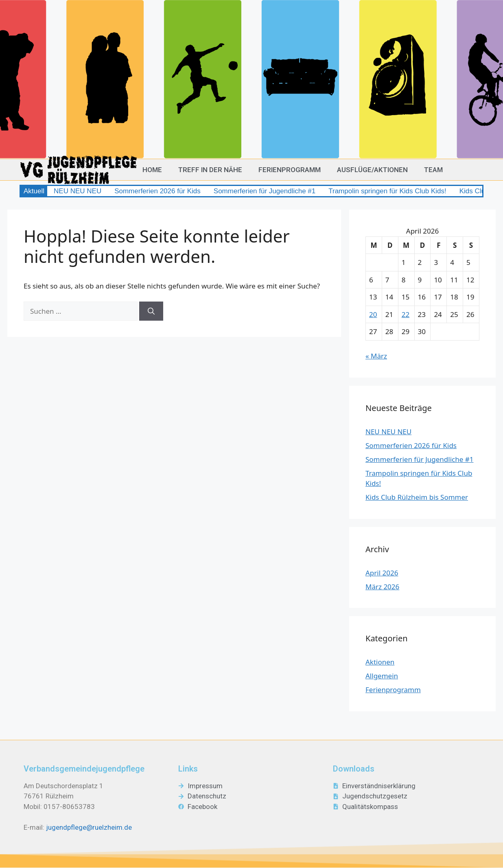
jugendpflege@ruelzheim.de (89, 827)
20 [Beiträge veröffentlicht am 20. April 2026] (373, 314)
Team (433, 170)
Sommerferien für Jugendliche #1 (265, 191)
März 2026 (382, 587)
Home (152, 170)
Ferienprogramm (290, 170)
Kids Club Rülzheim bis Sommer (417, 497)
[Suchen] (151, 311)
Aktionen (380, 662)
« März (376, 356)
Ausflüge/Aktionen (372, 170)
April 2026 (382, 573)
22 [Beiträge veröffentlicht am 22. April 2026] (406, 314)
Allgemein (382, 676)
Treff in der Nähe (210, 170)
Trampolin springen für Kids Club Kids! (387, 191)
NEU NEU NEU (78, 191)
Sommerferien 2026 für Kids (157, 191)
